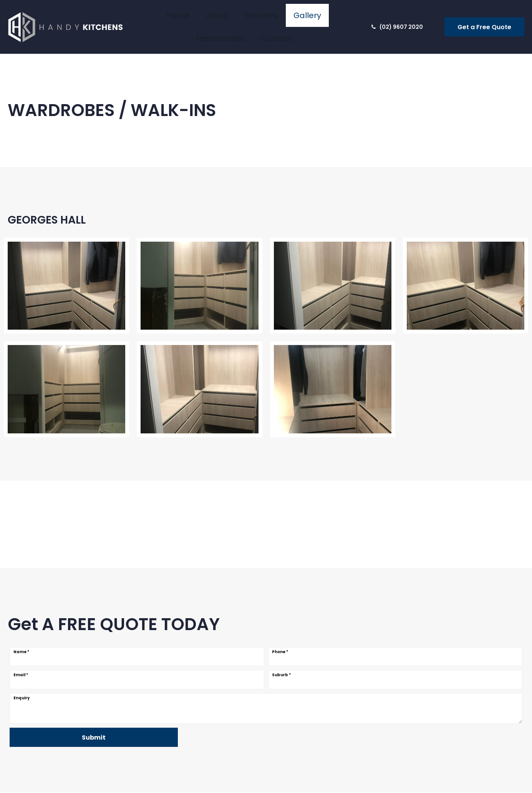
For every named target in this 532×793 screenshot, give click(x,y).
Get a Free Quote (484, 20)
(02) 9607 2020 (397, 20)
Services (214, 19)
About (182, 19)
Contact (330, 19)
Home (154, 19)
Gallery (248, 19)
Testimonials (288, 19)
